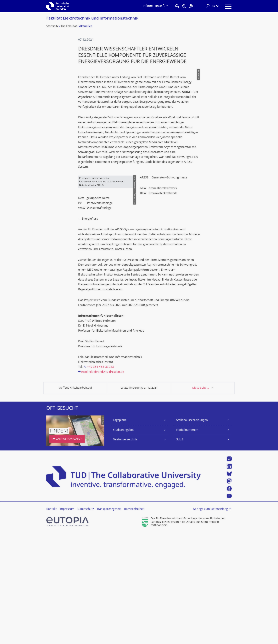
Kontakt (51, 620)
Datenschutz (86, 620)
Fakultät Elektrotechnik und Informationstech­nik (92, 19)
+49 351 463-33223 (100, 478)
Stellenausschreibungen (192, 531)
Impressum (67, 620)
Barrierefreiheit (134, 620)
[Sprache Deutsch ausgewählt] (194, 6)
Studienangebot (123, 541)
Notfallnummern (187, 541)
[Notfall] (177, 6)
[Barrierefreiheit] (184, 6)
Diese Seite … (201, 499)
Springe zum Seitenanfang (211, 620)
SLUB (180, 551)
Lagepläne (120, 531)
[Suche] (212, 6)
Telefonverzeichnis (125, 551)
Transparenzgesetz (109, 620)
